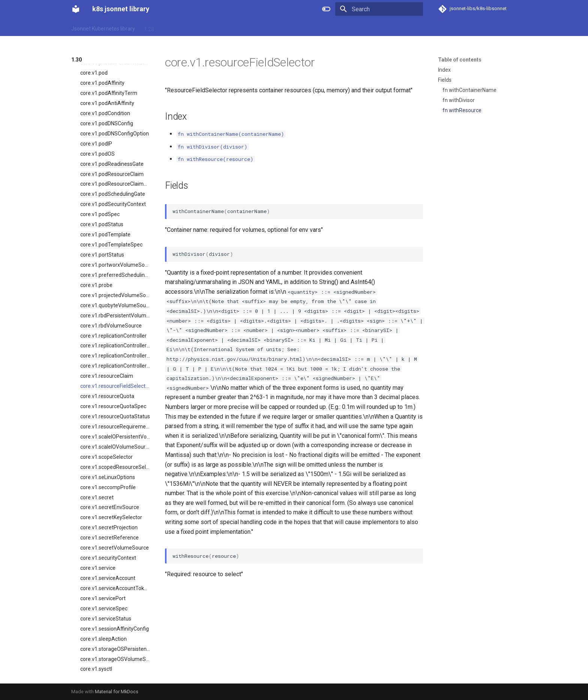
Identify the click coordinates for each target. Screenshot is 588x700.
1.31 (206, 27)
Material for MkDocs (117, 692)
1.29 (168, 27)
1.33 (245, 27)
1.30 (187, 27)
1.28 (149, 27)
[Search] (379, 9)
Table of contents (460, 60)
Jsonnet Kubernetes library (103, 27)
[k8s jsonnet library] (76, 9)
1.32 (226, 27)
